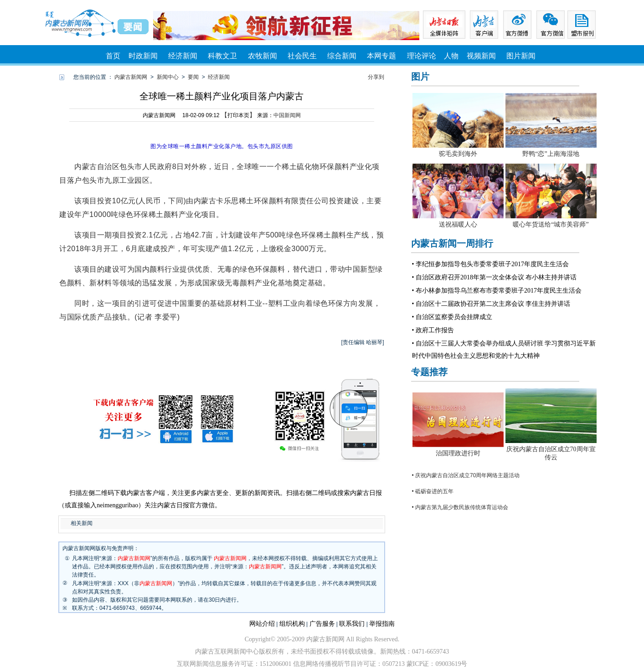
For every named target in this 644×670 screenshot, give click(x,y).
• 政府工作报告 (433, 330)
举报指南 (382, 624)
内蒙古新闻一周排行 (452, 243)
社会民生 (302, 56)
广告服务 (322, 624)
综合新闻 (342, 56)
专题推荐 (429, 372)
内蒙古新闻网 (131, 77)
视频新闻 (481, 56)
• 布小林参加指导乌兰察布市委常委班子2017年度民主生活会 (497, 291)
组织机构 (292, 624)
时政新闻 (143, 56)
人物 (451, 56)
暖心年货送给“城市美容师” (551, 224)
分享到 (376, 77)
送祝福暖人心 (458, 224)
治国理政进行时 (458, 453)
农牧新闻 (263, 56)
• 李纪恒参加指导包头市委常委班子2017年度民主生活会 (490, 264)
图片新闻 (521, 56)
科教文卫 (222, 56)
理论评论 (422, 56)
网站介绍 (262, 624)
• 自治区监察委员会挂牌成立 (452, 317)
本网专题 (381, 56)
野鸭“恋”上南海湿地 (551, 154)
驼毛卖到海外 (458, 154)
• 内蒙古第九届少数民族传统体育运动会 (460, 507)
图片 (420, 77)
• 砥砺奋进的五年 (433, 491)
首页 (113, 56)
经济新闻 (183, 56)
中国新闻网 (287, 115)
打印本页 (238, 115)
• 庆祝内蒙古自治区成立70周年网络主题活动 (466, 475)
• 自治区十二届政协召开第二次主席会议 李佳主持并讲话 (491, 304)
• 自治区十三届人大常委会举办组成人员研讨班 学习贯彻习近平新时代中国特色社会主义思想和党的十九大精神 (504, 350)
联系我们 (352, 624)
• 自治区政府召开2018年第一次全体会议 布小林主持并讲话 (495, 277)
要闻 (193, 77)
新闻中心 (168, 77)
